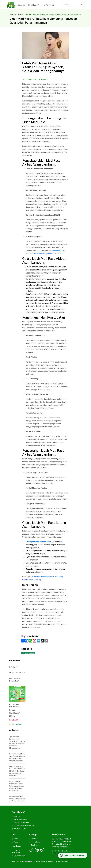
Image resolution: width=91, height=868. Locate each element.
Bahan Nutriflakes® (20, 819)
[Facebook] (31, 850)
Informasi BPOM (19, 829)
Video (15, 842)
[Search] (82, 5)
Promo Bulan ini (36, 842)
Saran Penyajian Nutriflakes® (23, 826)
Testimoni (34, 845)
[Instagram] (37, 850)
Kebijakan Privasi (19, 856)
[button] (34, 5)
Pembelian (34, 839)
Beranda (13, 14)
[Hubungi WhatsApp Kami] (73, 855)
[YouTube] (42, 850)
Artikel (20, 14)
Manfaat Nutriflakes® (21, 822)
